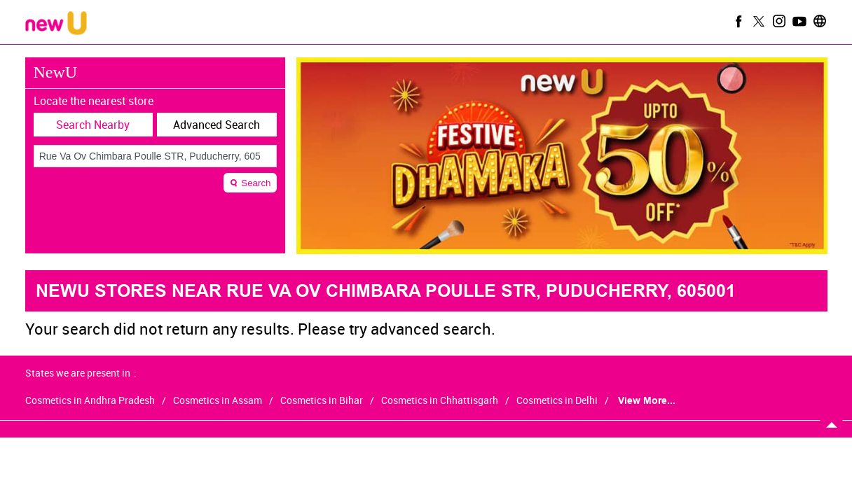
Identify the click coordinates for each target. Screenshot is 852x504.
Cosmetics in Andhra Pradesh (90, 400)
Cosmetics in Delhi (557, 400)
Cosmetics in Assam (218, 400)
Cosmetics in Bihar (322, 400)
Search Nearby (93, 125)
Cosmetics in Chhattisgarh (440, 400)
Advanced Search (217, 125)
